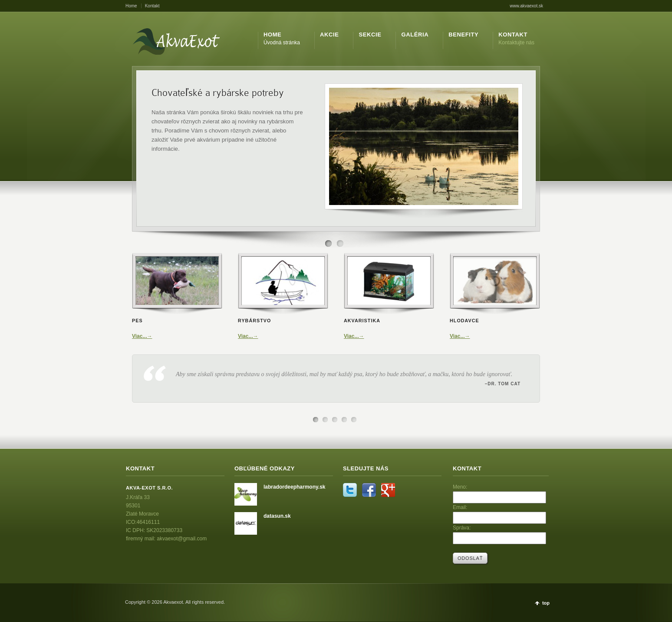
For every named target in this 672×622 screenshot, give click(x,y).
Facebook (369, 490)
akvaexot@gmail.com (182, 539)
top (546, 603)
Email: (460, 507)
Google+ (388, 490)
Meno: (460, 487)
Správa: (462, 528)
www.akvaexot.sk (526, 6)
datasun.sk (277, 516)
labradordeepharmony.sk (295, 487)
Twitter (350, 490)
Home (131, 6)
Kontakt (152, 6)
